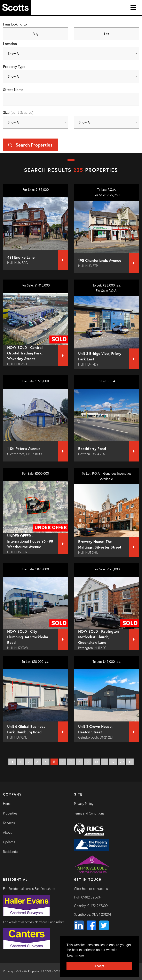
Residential (11, 852)
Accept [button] (99, 966)
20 (122, 762)
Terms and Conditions (89, 813)
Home (7, 804)
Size (18, 112)
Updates (9, 842)
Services (9, 823)
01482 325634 (92, 897)
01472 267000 (97, 906)
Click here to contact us (91, 889)
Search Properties (30, 145)
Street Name (13, 90)
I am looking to (15, 24)
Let (107, 34)
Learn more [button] (76, 955)
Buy (35, 34)
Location (10, 44)
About (7, 832)
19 (113, 762)
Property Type (14, 66)
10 (96, 762)
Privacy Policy (84, 804)
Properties (10, 813)
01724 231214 (101, 914)
